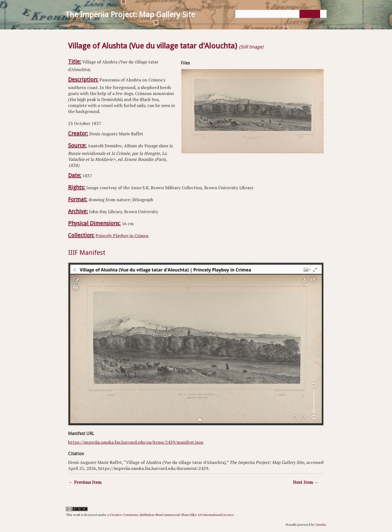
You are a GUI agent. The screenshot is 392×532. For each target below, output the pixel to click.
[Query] (281, 14)
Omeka (321, 525)
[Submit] (309, 14)
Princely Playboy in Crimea (122, 236)
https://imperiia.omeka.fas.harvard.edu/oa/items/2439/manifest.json (136, 442)
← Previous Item (85, 482)
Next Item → (306, 482)
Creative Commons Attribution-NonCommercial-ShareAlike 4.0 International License (172, 515)
